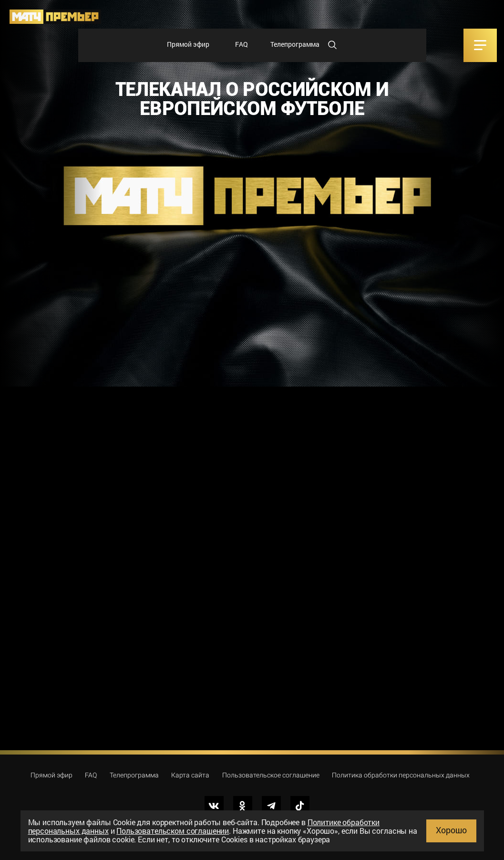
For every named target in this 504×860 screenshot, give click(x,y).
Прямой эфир (188, 44)
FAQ (242, 44)
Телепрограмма (295, 44)
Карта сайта (190, 775)
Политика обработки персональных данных (401, 775)
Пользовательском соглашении (173, 831)
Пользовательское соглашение (271, 775)
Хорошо (451, 830)
